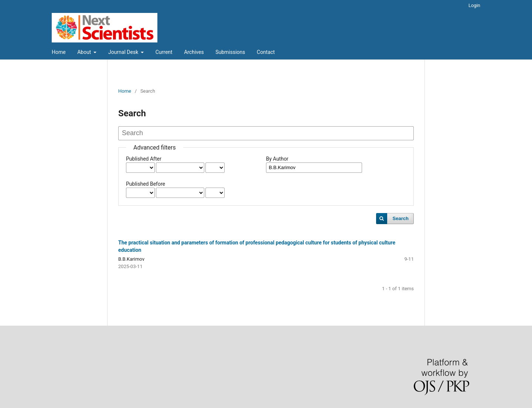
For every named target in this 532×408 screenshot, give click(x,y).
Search (401, 218)
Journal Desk (124, 52)
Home (59, 52)
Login (474, 5)
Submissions (230, 52)
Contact (266, 52)
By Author (277, 159)
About (85, 52)
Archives (194, 52)
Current (164, 52)
